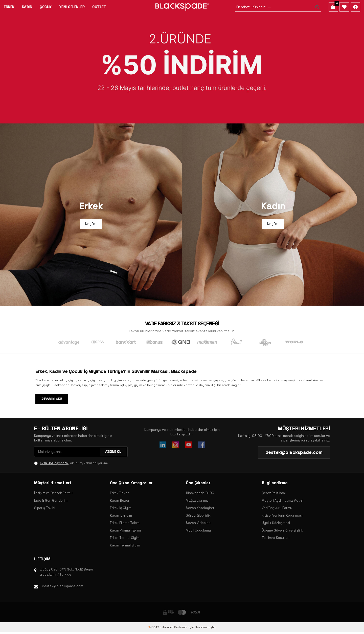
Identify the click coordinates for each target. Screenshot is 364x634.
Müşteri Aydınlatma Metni (282, 501)
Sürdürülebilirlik (198, 515)
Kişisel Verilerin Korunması (282, 515)
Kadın (27, 7)
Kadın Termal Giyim (125, 545)
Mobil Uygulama (198, 530)
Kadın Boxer (120, 501)
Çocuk (46, 7)
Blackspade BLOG (200, 493)
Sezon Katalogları (200, 508)
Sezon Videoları (198, 523)
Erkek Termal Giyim (125, 538)
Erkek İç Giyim (121, 508)
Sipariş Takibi (45, 508)
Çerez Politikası (274, 493)
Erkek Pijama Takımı (125, 523)
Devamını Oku (52, 399)
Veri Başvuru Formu (277, 508)
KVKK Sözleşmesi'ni (54, 463)
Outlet (99, 7)
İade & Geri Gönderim (51, 501)
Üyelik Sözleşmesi (276, 523)
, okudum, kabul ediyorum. (71, 463)
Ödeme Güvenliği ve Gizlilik (282, 530)
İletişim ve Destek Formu (53, 493)
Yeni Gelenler (72, 7)
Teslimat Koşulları (276, 538)
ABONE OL (113, 452)
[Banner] (182, 62)
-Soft (154, 627)
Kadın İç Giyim (121, 515)
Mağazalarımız (197, 501)
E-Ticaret (167, 627)
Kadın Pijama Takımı (125, 530)
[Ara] (317, 7)
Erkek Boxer (119, 493)
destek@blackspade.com (63, 586)
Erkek (9, 7)
